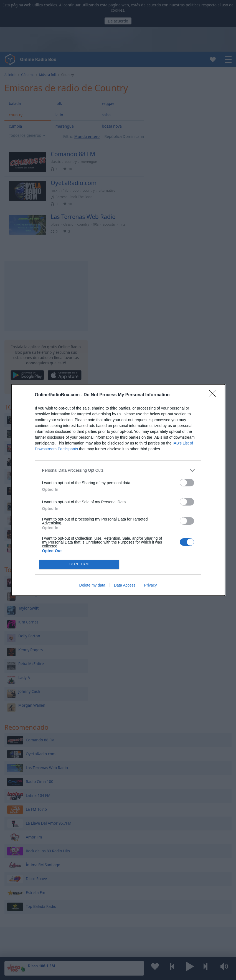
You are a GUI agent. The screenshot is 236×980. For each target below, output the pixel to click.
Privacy (151, 586)
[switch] (187, 482)
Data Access (125, 586)
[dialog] (118, 490)
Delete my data (92, 586)
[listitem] (118, 470)
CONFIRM (80, 564)
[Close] (214, 395)
